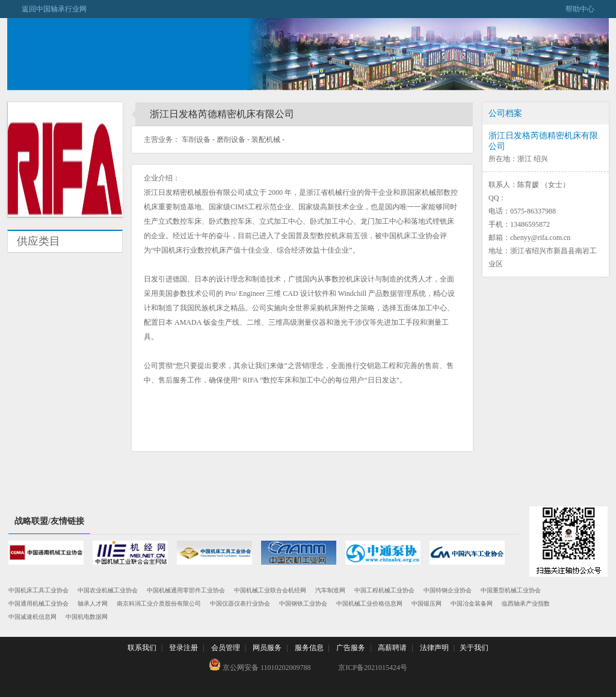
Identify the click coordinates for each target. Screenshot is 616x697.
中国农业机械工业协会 (108, 590)
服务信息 (309, 648)
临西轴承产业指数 (526, 603)
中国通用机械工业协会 (38, 603)
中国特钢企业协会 (448, 590)
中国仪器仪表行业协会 (240, 603)
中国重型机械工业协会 (511, 590)
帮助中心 (587, 9)
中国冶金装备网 (472, 603)
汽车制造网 (330, 590)
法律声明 (434, 648)
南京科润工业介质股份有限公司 (159, 603)
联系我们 (142, 648)
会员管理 (226, 648)
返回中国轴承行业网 (47, 9)
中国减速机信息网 (32, 617)
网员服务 (267, 648)
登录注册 (183, 648)
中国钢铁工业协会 (303, 603)
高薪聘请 (392, 648)
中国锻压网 (427, 603)
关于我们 (474, 648)
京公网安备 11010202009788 (260, 665)
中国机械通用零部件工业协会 (186, 590)
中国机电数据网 (87, 617)
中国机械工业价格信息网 (369, 603)
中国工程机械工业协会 (384, 590)
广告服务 (351, 648)
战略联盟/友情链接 (49, 521)
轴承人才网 (93, 603)
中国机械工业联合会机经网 (270, 590)
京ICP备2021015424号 (373, 668)
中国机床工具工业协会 (38, 590)
